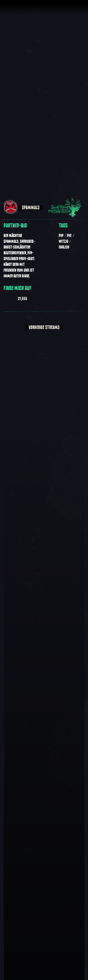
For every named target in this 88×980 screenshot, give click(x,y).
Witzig (63, 241)
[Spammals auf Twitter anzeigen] (33, 298)
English (64, 247)
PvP (61, 236)
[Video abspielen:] (44, 728)
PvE (69, 236)
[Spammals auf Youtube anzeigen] (6, 298)
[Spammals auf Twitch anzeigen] (14, 298)
